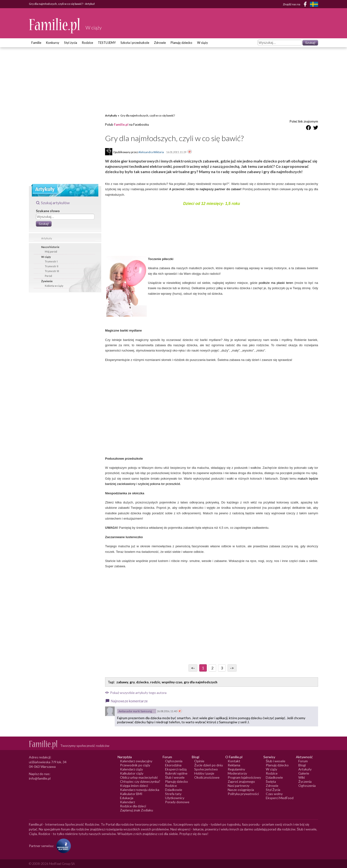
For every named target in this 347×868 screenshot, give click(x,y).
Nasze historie (50, 247)
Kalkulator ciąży (132, 773)
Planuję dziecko (181, 43)
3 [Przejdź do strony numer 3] (222, 668)
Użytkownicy (175, 798)
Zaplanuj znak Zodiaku (137, 810)
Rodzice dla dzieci (133, 806)
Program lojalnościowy (244, 777)
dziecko (142, 682)
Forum (303, 761)
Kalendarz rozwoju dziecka (140, 790)
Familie (36, 43)
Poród (48, 276)
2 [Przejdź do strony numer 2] (212, 668)
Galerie (304, 773)
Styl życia (71, 43)
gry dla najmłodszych (201, 682)
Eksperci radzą (176, 769)
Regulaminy (236, 769)
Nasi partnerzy (239, 786)
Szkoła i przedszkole (135, 43)
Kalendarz (127, 802)
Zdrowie (160, 43)
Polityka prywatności (243, 794)
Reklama (234, 765)
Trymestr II (52, 266)
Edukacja (127, 798)
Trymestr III (52, 271)
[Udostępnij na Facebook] (308, 128)
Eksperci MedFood (280, 798)
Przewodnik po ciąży (135, 765)
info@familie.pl (40, 778)
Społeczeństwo (206, 769)
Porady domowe (177, 802)
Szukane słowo (48, 211)
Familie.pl (121, 124)
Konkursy (53, 43)
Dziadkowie (174, 790)
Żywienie (47, 281)
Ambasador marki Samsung (135, 711)
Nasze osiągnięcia (241, 790)
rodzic (155, 682)
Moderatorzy (237, 773)
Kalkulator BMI (131, 794)
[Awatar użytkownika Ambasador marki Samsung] (110, 711)
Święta (271, 781)
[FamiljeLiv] (314, 4)
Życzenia (305, 781)
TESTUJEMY (107, 43)
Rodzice (87, 43)
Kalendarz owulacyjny (136, 761)
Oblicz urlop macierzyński (139, 777)
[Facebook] (306, 5)
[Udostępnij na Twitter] (316, 128)
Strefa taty (173, 794)
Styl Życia (273, 790)
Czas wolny (274, 794)
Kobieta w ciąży (54, 286)
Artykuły (47, 238)
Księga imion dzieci (134, 786)
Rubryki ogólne (176, 773)
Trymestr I (51, 261)
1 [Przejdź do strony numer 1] (203, 668)
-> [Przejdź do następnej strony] (232, 668)
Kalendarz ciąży (131, 769)
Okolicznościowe (207, 777)
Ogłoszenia (174, 761)
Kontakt (234, 761)
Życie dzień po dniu (209, 765)
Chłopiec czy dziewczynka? (140, 781)
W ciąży (203, 43)
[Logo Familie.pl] (55, 26)
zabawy (122, 682)
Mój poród (51, 251)
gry (132, 682)
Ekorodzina (173, 765)
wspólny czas (172, 682)
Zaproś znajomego (241, 781)
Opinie (199, 761)
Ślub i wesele (175, 777)
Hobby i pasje (204, 773)
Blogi (302, 765)
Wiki (302, 777)
